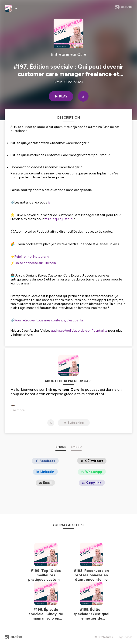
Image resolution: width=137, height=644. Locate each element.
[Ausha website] (124, 7)
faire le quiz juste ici (59, 219)
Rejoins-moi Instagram (32, 257)
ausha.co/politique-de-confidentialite (79, 331)
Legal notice (125, 637)
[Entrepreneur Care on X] (51, 423)
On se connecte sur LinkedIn (35, 263)
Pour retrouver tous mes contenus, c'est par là (49, 320)
